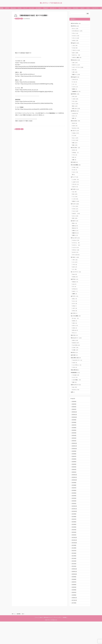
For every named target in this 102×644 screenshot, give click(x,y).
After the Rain (76, 23)
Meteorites (76, 61)
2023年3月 (74, 516)
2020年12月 (74, 590)
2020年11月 (74, 593)
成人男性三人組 (77, 371)
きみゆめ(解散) (76, 170)
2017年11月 (74, 623)
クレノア (75, 183)
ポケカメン (76, 259)
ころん (75, 213)
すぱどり (75, 228)
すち (75, 104)
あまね (75, 332)
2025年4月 (74, 449)
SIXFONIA (76, 97)
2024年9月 (74, 468)
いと (75, 271)
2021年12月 (74, 557)
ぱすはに (75, 289)
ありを (75, 155)
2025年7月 (74, 440)
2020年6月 (74, 606)
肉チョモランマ (77, 399)
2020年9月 (74, 598)
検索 (88, 13)
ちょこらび (76, 246)
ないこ (75, 142)
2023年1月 (74, 522)
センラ (75, 391)
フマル (75, 274)
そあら (75, 335)
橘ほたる (75, 234)
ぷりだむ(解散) (76, 327)
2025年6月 (74, 443)
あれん (75, 309)
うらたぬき (76, 389)
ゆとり (75, 120)
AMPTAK (76, 26)
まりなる (75, 299)
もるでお (75, 117)
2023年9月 (74, 500)
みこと (75, 107)
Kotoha (75, 287)
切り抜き (75, 368)
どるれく (76, 266)
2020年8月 (74, 601)
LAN (75, 99)
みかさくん (76, 67)
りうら (75, 145)
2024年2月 (74, 487)
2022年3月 (74, 549)
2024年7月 (74, 473)
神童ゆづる (76, 241)
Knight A (76, 44)
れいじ (75, 345)
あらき (75, 127)
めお (74, 162)
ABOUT (41, 640)
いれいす (76, 135)
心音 (75, 74)
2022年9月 (74, 533)
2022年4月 (74, 546)
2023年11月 (74, 495)
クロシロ (75, 82)
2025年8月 (74, 438)
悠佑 (75, 150)
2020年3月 (74, 609)
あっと (75, 29)
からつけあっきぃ (78, 31)
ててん (75, 160)
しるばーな (76, 188)
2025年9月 (74, 435)
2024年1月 (74, 489)
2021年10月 (74, 563)
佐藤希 (75, 304)
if (74, 140)
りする (75, 381)
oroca (74, 294)
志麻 (22, 19)
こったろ (75, 206)
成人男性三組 (76, 383)
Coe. (75, 198)
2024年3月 (74, 484)
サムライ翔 (76, 358)
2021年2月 (74, 584)
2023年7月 (74, 506)
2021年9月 (74, 565)
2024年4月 (74, 481)
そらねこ (75, 173)
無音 (74, 122)
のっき (75, 175)
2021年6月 (74, 574)
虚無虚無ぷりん (77, 94)
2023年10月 (74, 497)
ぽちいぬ (75, 342)
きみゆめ (75, 168)
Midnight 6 (76, 79)
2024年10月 (74, 465)
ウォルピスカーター (77, 373)
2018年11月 (74, 620)
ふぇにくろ (76, 256)
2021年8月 (74, 568)
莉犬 (75, 226)
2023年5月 (74, 511)
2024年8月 (74, 470)
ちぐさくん (76, 36)
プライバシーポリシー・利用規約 (60, 640)
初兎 (75, 147)
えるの (75, 376)
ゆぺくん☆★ (76, 264)
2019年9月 (74, 612)
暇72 (75, 109)
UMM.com (75, 114)
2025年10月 (74, 432)
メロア (75, 319)
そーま (75, 84)
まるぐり (75, 193)
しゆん (75, 46)
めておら (75, 347)
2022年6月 (74, 541)
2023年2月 (74, 519)
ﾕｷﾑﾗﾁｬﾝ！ (75, 302)
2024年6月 (74, 476)
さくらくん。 (76, 251)
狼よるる (75, 236)
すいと (75, 312)
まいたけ (75, 261)
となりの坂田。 (77, 394)
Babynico (75, 292)
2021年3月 (74, 582)
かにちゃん (76, 249)
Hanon (75, 284)
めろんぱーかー (77, 350)
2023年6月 (74, 508)
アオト (75, 269)
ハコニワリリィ (77, 281)
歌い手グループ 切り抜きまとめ (51, 3)
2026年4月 (74, 416)
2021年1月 (74, 587)
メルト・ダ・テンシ (78, 69)
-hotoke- (76, 137)
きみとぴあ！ (76, 152)
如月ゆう (76, 208)
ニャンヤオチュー (77, 378)
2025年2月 (74, 454)
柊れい (75, 231)
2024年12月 (74, 459)
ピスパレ (75, 307)
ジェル (75, 218)
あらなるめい (76, 125)
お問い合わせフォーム (48, 640)
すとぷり (76, 211)
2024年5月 (74, 478)
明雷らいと (76, 76)
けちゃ (75, 34)
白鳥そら (75, 239)
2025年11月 (74, 429)
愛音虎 (75, 92)
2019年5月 (74, 617)
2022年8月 (74, 536)
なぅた (75, 314)
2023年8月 (74, 503)
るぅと (75, 223)
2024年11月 (74, 462)
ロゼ (75, 72)
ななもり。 (76, 221)
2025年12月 (74, 427)
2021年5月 (74, 576)
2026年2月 (74, 421)
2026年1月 (74, 424)
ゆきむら (75, 365)
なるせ (75, 130)
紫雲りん (75, 243)
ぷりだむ (75, 324)
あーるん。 (76, 330)
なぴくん (75, 337)
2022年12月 (74, 525)
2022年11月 (74, 527)
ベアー (75, 87)
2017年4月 (74, 625)
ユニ (75, 279)
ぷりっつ (76, 39)
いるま (75, 102)
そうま (75, 49)
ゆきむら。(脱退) (77, 59)
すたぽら (76, 196)
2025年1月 (74, 457)
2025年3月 (74, 451)
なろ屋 (75, 363)
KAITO (75, 353)
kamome (76, 355)
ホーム (37, 640)
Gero (75, 401)
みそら (75, 276)
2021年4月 (74, 579)
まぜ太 (75, 41)
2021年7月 (74, 571)
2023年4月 (74, 514)
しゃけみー (76, 186)
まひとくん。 (76, 56)
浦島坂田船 (18, 19)
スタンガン (76, 191)
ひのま (75, 317)
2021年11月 (74, 560)
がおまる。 (76, 158)
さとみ (75, 216)
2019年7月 (74, 614)
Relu (75, 201)
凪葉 (74, 165)
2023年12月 (74, 492)
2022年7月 (74, 538)
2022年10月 (74, 530)
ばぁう (75, 54)
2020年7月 (74, 604)
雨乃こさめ (76, 112)
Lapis (75, 64)
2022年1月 (74, 555)
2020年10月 (74, 595)
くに (75, 203)
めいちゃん (76, 132)
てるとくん (76, 51)
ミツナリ (75, 89)
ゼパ (74, 297)
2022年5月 (74, 544)
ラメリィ (75, 178)
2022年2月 (74, 552)
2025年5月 (74, 446)
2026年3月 (74, 419)
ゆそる (75, 322)
